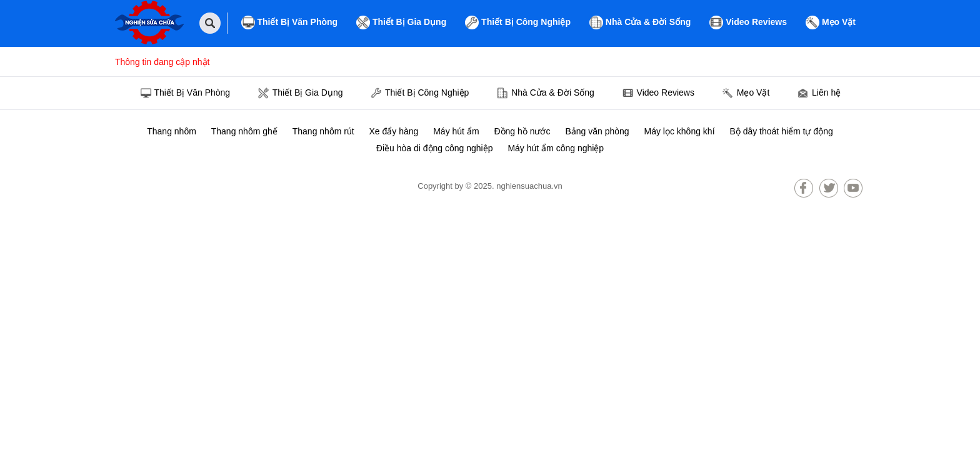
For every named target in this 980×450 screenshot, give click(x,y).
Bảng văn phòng (597, 131)
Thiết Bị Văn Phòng (290, 22)
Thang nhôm (172, 131)
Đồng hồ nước (522, 131)
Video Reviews (748, 22)
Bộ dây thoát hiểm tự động (781, 131)
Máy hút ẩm (456, 131)
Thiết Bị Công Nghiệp (518, 22)
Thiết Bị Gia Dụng (401, 22)
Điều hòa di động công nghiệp (435, 148)
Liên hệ (819, 94)
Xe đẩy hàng (393, 131)
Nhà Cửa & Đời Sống (640, 22)
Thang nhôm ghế (244, 131)
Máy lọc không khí (679, 131)
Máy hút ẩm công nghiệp (556, 148)
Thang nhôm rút (323, 131)
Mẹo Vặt (831, 22)
